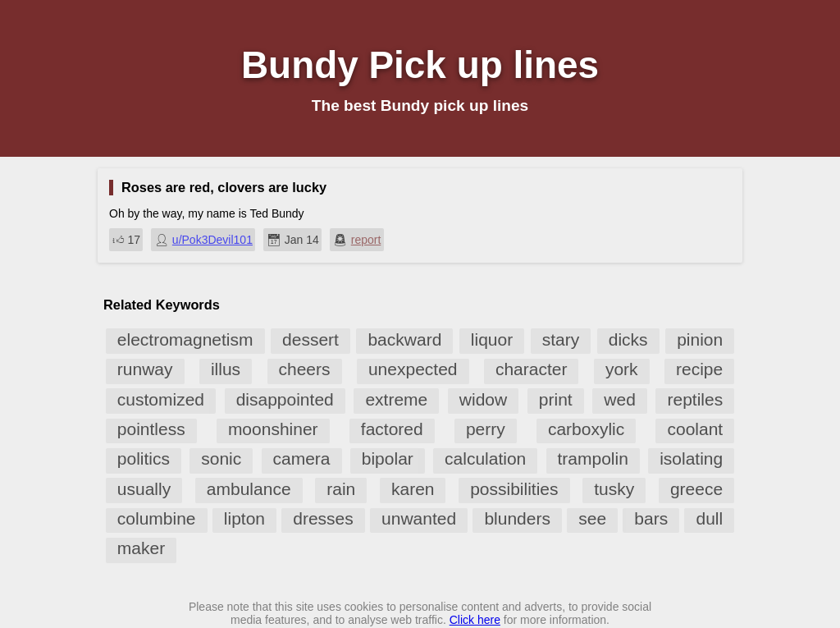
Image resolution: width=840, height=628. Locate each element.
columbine (157, 518)
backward (404, 339)
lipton (244, 518)
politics (144, 458)
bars (651, 518)
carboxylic (586, 429)
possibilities (514, 489)
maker (141, 548)
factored (392, 429)
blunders (517, 518)
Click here (475, 620)
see (592, 518)
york (622, 369)
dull (709, 518)
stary (561, 339)
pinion (700, 339)
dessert (310, 339)
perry (486, 429)
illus (226, 369)
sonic (221, 458)
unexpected (413, 369)
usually (144, 489)
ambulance (249, 489)
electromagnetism (185, 339)
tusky (614, 489)
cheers (305, 369)
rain (341, 489)
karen (413, 489)
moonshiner (273, 429)
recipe (699, 369)
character (532, 369)
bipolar (388, 458)
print (556, 399)
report (366, 240)
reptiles (695, 399)
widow (483, 399)
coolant (695, 429)
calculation (485, 458)
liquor (492, 339)
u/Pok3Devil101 (212, 240)
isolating (691, 458)
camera (302, 458)
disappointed (285, 399)
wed (620, 399)
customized (161, 399)
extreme (396, 399)
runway (145, 369)
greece (696, 489)
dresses (323, 518)
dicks (628, 339)
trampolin (593, 458)
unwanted (419, 518)
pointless (151, 429)
